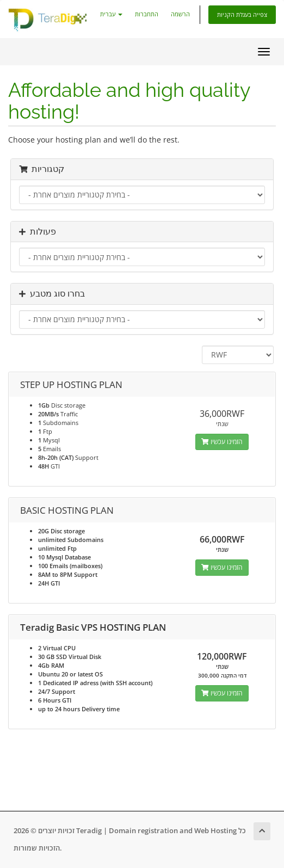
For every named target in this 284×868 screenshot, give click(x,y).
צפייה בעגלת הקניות (242, 14)
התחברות (147, 14)
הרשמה (180, 14)
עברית (111, 14)
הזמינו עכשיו (222, 442)
